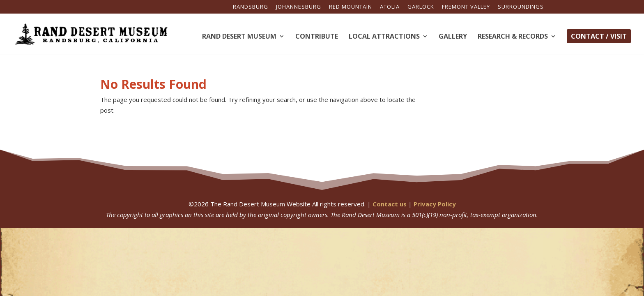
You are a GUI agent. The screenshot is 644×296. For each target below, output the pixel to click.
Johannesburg (299, 7)
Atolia (390, 7)
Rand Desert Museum (239, 37)
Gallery (453, 37)
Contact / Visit (599, 36)
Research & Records (513, 37)
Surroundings (521, 7)
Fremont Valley (466, 7)
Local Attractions (384, 37)
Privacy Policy (435, 204)
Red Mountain (351, 7)
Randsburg (251, 7)
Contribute (317, 37)
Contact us (390, 204)
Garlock (421, 7)
